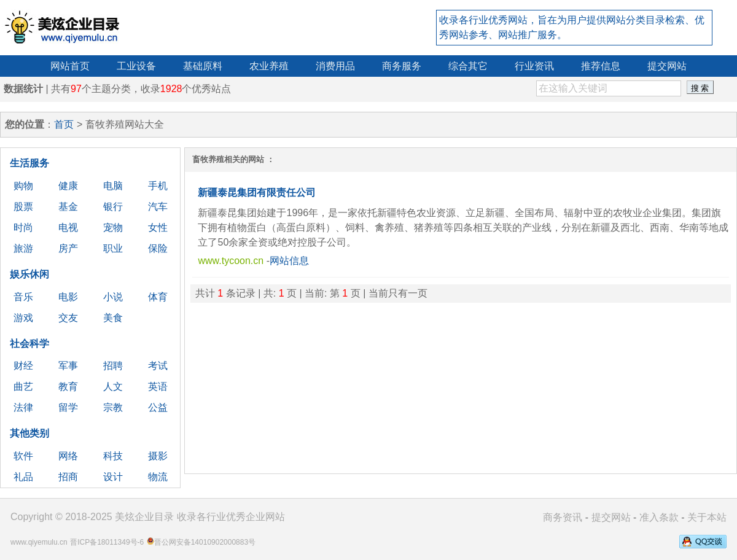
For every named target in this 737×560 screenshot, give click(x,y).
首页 (64, 124)
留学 (68, 407)
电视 (68, 227)
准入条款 (659, 517)
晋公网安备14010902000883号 (205, 542)
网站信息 (289, 261)
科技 (113, 456)
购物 (23, 186)
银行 (113, 207)
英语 (158, 387)
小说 (113, 297)
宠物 (113, 227)
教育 (68, 387)
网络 (68, 456)
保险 (158, 248)
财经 (23, 366)
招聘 (113, 366)
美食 (113, 318)
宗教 (113, 407)
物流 (158, 477)
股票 (23, 207)
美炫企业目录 (144, 517)
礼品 (23, 477)
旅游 (23, 248)
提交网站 (611, 517)
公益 (158, 407)
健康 (68, 186)
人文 (113, 387)
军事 (68, 366)
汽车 (158, 207)
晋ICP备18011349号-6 (107, 542)
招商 (68, 477)
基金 (68, 207)
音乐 (23, 297)
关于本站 (707, 517)
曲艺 (23, 387)
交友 (68, 318)
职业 (113, 248)
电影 (68, 297)
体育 (158, 297)
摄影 (158, 456)
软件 (23, 456)
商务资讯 (563, 517)
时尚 (23, 227)
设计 (113, 477)
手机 (158, 186)
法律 (23, 407)
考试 (158, 366)
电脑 (113, 186)
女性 (158, 227)
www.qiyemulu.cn (39, 542)
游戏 (23, 318)
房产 (68, 248)
